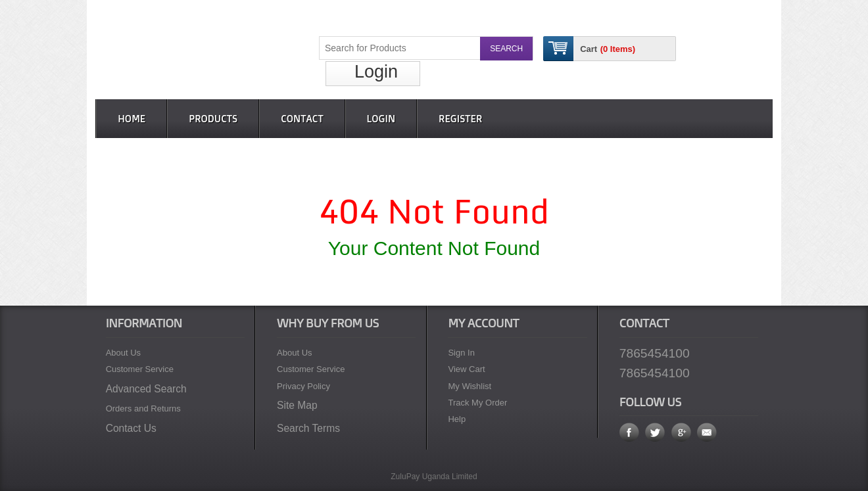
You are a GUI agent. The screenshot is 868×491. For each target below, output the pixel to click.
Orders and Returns (143, 409)
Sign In (461, 353)
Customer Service (140, 369)
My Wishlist (470, 386)
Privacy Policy (303, 386)
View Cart (466, 369)
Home (132, 119)
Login (376, 72)
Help (457, 419)
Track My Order (477, 403)
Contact (302, 119)
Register (460, 119)
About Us (123, 353)
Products (213, 119)
